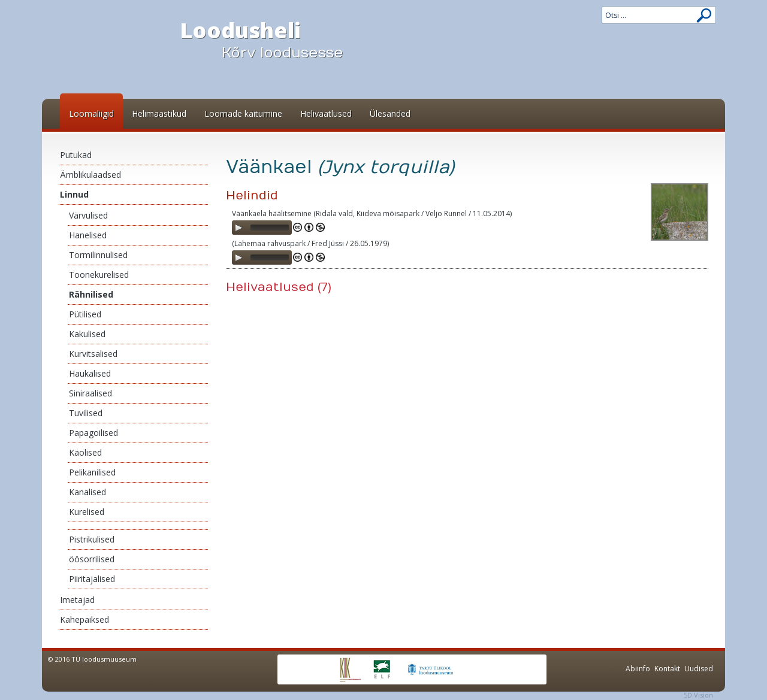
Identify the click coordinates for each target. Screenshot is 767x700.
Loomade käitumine (243, 113)
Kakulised (87, 334)
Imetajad (77, 600)
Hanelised (88, 235)
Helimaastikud (159, 113)
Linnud (74, 194)
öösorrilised (92, 559)
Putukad (76, 155)
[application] (262, 228)
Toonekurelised (99, 275)
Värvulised (88, 215)
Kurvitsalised (93, 354)
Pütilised (85, 314)
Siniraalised (90, 393)
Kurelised (87, 512)
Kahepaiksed (84, 619)
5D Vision (698, 695)
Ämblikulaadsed (90, 175)
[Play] (238, 228)
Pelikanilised (92, 472)
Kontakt (667, 669)
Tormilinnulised (98, 255)
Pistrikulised (92, 539)
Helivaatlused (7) (279, 287)
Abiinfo (638, 669)
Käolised (85, 452)
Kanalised (87, 492)
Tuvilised (86, 413)
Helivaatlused (326, 113)
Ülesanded (390, 113)
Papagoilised (93, 433)
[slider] (270, 228)
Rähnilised (91, 294)
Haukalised (90, 373)
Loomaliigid (91, 113)
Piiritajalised (92, 579)
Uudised (699, 669)
